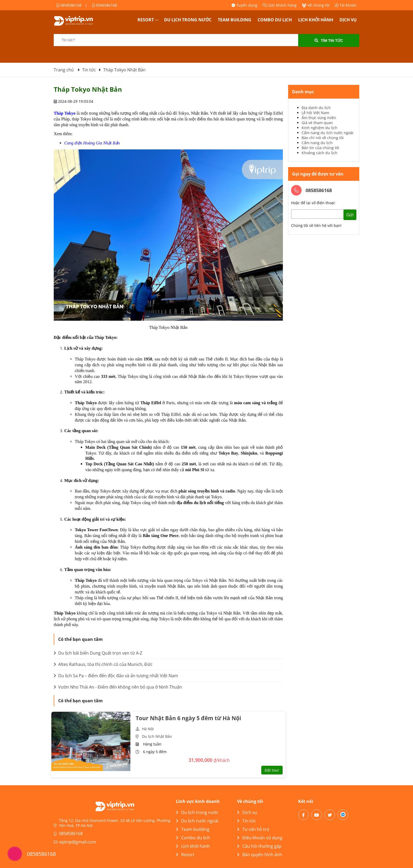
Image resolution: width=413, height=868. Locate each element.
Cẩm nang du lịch (317, 143)
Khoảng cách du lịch (319, 153)
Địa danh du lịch (316, 108)
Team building (235, 20)
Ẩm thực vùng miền (319, 118)
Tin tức (247, 821)
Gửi (350, 215)
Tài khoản (346, 5)
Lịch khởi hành (316, 20)
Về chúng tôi (316, 5)
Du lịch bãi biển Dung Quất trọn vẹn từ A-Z (98, 653)
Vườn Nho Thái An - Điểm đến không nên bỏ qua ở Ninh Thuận (118, 687)
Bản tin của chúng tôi (320, 148)
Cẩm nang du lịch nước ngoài (328, 133)
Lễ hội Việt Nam (315, 113)
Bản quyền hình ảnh (260, 855)
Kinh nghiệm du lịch (319, 128)
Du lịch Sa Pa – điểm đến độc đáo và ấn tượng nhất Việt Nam (116, 676)
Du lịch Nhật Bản (157, 736)
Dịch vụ (348, 20)
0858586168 (69, 5)
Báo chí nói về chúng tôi (323, 138)
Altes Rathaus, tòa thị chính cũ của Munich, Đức (103, 664)
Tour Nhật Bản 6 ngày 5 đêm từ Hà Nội (188, 718)
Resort (146, 20)
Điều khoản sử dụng (260, 838)
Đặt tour (272, 770)
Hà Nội (148, 729)
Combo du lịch (275, 20)
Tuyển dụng (244, 5)
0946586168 (104, 5)
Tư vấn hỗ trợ (253, 829)
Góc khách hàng (280, 5)
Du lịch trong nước (188, 20)
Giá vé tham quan (317, 123)
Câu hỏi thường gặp (259, 846)
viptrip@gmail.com (78, 842)
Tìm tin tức (329, 41)
